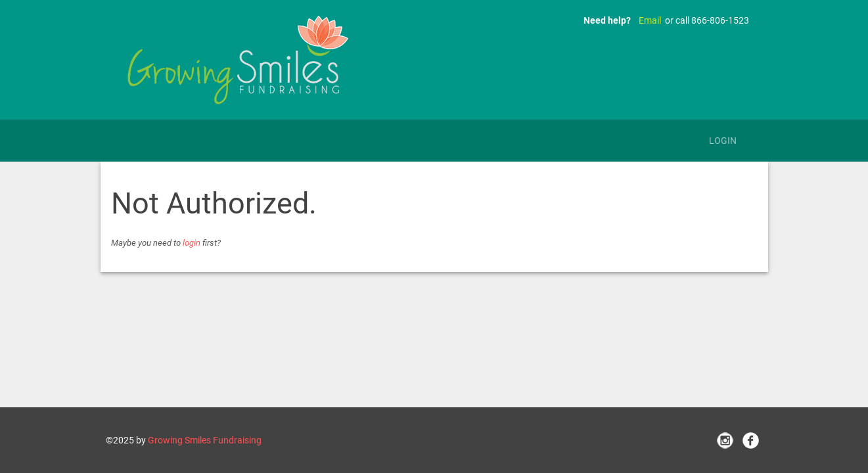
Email (650, 20)
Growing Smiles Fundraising (205, 440)
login (192, 243)
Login (723, 141)
